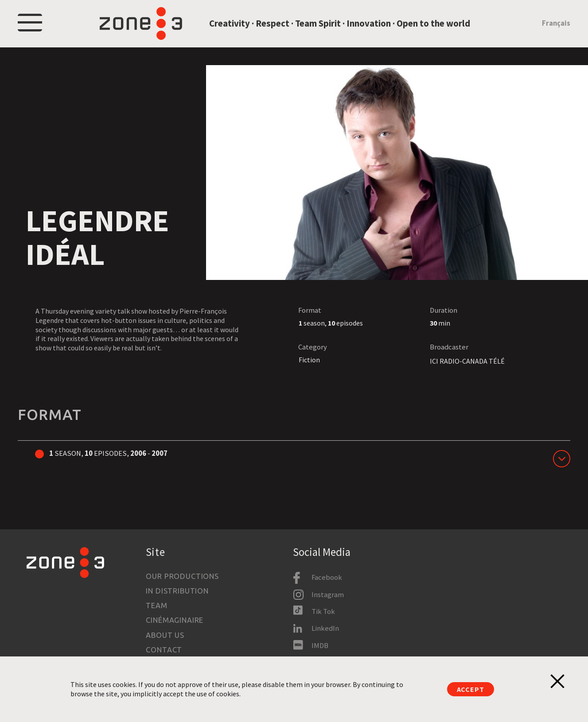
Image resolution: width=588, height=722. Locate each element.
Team (156, 606)
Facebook (327, 577)
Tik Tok (323, 611)
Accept (471, 689)
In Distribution (177, 591)
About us (165, 635)
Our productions (182, 576)
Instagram (328, 595)
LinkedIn (325, 628)
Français (556, 28)
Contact (164, 650)
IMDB (320, 646)
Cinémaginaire (175, 621)
